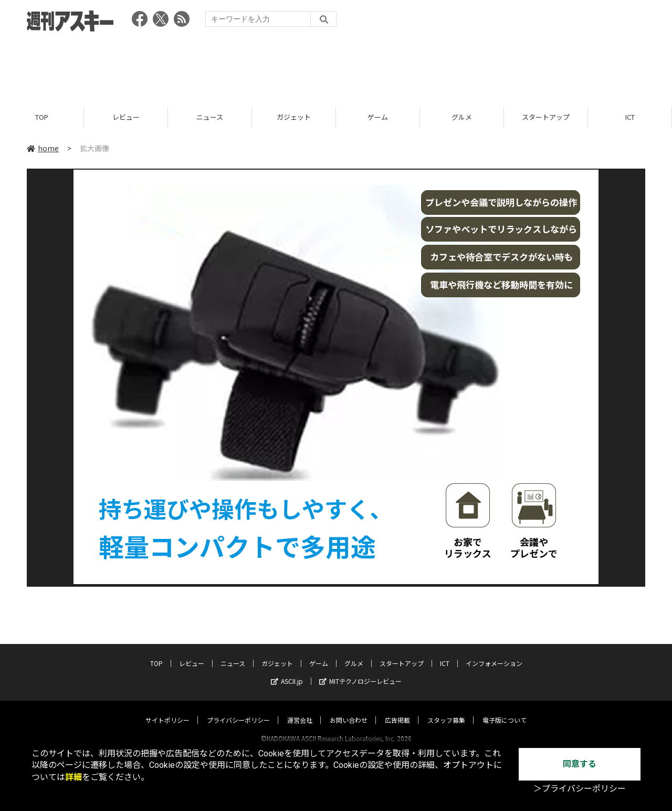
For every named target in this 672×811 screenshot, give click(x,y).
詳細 (73, 777)
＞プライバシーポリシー (580, 789)
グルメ (462, 117)
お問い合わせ (349, 710)
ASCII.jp (287, 671)
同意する (580, 764)
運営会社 (300, 710)
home (43, 148)
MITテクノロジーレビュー (360, 671)
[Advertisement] (336, 66)
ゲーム (378, 117)
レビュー (126, 117)
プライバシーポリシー (238, 710)
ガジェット (294, 117)
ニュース (210, 117)
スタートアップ (546, 117)
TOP (42, 117)
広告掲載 (397, 710)
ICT (630, 117)
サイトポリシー (167, 710)
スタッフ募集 (446, 710)
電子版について (505, 710)
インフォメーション (494, 653)
